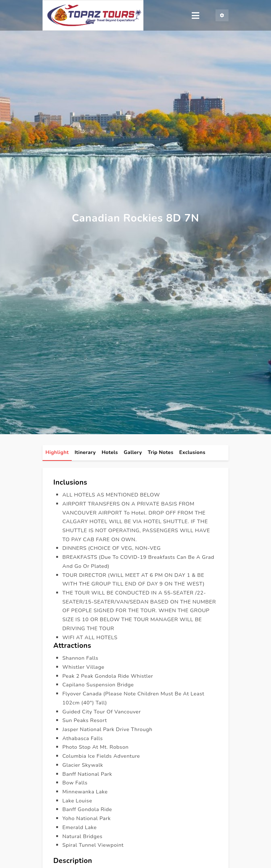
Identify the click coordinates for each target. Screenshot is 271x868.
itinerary (85, 453)
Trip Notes (161, 453)
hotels (110, 453)
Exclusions (192, 453)
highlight (57, 453)
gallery (133, 453)
